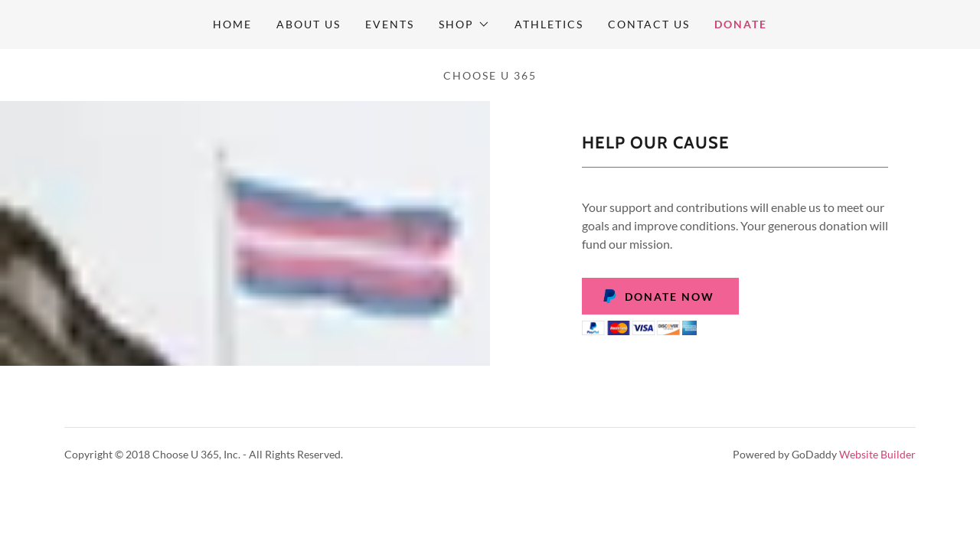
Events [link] (390, 24)
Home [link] (232, 24)
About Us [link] (309, 24)
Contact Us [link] (649, 24)
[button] (464, 24)
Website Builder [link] (877, 454)
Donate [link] (741, 24)
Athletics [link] (549, 24)
